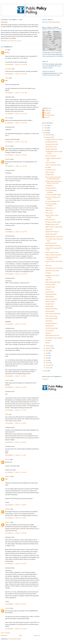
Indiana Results (50, 297)
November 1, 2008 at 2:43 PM (16, 472)
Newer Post (4, 635)
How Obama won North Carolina (54, 268)
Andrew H (8, 522)
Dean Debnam (47, 111)
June (47, 355)
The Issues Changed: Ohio (53, 201)
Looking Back (49, 186)
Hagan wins (49, 280)
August (48, 351)
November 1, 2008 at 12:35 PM (16, 74)
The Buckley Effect (50, 188)
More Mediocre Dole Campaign (54, 338)
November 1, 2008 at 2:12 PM (16, 410)
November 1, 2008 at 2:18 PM (16, 423)
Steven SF (8, 476)
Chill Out (48, 343)
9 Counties (48, 273)
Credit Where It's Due (51, 147)
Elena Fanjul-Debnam (49, 115)
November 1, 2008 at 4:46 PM (16, 564)
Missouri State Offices (51, 299)
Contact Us (45, 379)
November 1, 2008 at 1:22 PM (16, 376)
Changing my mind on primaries (54, 139)
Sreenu (7, 78)
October (48, 346)
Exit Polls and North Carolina (53, 222)
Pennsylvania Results (51, 323)
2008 (46, 133)
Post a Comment (5, 633)
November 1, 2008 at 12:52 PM (16, 232)
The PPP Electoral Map (52, 328)
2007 (46, 371)
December (49, 135)
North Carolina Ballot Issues (53, 282)
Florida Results (49, 306)
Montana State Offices (51, 309)
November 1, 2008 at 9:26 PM (16, 604)
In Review (48, 289)
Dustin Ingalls (46, 113)
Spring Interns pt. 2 (50, 208)
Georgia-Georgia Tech (51, 142)
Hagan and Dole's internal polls (54, 227)
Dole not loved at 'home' (52, 252)
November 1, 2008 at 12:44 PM (16, 123)
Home (21, 635)
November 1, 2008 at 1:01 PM (16, 324)
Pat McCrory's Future (51, 243)
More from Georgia (50, 156)
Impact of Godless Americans (53, 255)
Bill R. (7, 414)
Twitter (50, 22)
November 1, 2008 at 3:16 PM (16, 518)
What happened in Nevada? (53, 246)
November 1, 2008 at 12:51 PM (16, 166)
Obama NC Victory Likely (52, 271)
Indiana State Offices (51, 294)
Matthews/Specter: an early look (54, 237)
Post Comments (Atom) (15, 639)
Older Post (37, 635)
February (48, 365)
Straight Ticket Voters (51, 234)
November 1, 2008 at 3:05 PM (16, 505)
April (47, 360)
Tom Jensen (8, 69)
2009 (46, 130)
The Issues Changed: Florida (53, 195)
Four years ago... (50, 331)
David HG (8, 380)
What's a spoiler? (50, 172)
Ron (6, 50)
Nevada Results (50, 292)
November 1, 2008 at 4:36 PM (16, 533)
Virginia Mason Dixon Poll (52, 335)
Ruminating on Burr (51, 170)
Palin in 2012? (49, 213)
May (47, 358)
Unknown (8, 509)
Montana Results (50, 311)
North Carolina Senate (51, 316)
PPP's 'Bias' (49, 266)
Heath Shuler (49, 210)
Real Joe (8, 118)
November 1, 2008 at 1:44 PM (16, 387)
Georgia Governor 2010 (52, 144)
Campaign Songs (50, 287)
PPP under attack (50, 220)
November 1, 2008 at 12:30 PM (16, 65)
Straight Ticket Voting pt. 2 (52, 232)
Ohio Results (49, 321)
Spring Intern (49, 229)
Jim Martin (48, 167)
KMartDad (8, 146)
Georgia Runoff (49, 175)
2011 (46, 125)
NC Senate (48, 340)
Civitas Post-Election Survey (53, 165)
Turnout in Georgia (50, 163)
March (47, 363)
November (49, 137)
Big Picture (48, 333)
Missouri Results (50, 301)
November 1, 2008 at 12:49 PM (16, 155)
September (49, 348)
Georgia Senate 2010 (51, 149)
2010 (46, 128)
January (48, 368)
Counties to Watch (50, 284)
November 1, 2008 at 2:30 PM (16, 442)
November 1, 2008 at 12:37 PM (16, 93)
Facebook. (57, 22)
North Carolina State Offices (53, 314)
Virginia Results (50, 326)
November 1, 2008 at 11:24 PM (16, 629)
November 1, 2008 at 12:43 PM (16, 114)
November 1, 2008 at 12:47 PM (16, 142)
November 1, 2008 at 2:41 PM (16, 455)
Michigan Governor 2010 (52, 224)
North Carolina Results (51, 318)
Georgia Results (50, 304)
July (47, 353)
